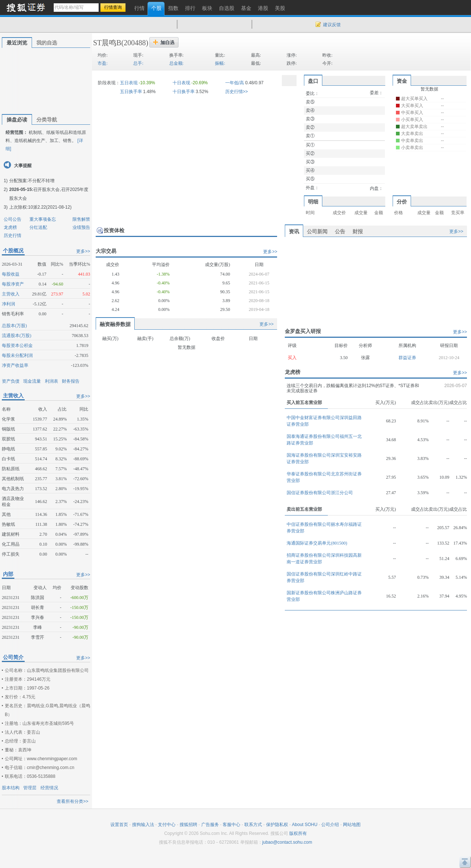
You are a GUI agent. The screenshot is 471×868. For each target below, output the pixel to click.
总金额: (176, 63)
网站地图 (352, 825)
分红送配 (38, 227)
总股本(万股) (14, 326)
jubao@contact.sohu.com (287, 842)
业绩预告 (81, 227)
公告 (340, 231)
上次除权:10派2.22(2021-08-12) (40, 207)
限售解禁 (81, 219)
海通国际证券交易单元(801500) (317, 543)
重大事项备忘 (43, 219)
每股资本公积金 (17, 346)
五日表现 (129, 83)
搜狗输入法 (143, 825)
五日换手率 (131, 92)
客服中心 (231, 825)
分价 (402, 202)
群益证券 (407, 358)
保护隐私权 (277, 825)
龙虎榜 (10, 227)
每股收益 (11, 274)
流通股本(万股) (17, 336)
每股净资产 (13, 284)
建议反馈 (332, 25)
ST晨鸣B (107, 43)
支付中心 (167, 825)
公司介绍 (330, 825)
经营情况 (49, 788)
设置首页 (119, 825)
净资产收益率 (15, 365)
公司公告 (13, 219)
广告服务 (210, 825)
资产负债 (11, 381)
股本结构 (11, 788)
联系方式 (253, 825)
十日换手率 (184, 92)
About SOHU (304, 825)
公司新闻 (317, 231)
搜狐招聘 (188, 825)
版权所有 (298, 833)
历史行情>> (237, 92)
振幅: (220, 63)
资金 (402, 81)
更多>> (83, 251)
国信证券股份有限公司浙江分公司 (320, 493)
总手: (138, 63)
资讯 (294, 231)
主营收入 (11, 294)
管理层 (30, 788)
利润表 (52, 381)
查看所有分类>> (72, 801)
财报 (358, 231)
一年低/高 (235, 83)
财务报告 (71, 381)
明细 (313, 202)
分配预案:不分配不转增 (32, 181)
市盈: (102, 63)
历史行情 (13, 235)
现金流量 (32, 381)
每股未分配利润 (17, 355)
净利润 (8, 304)
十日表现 (181, 83)
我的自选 (47, 43)
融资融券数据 (115, 324)
